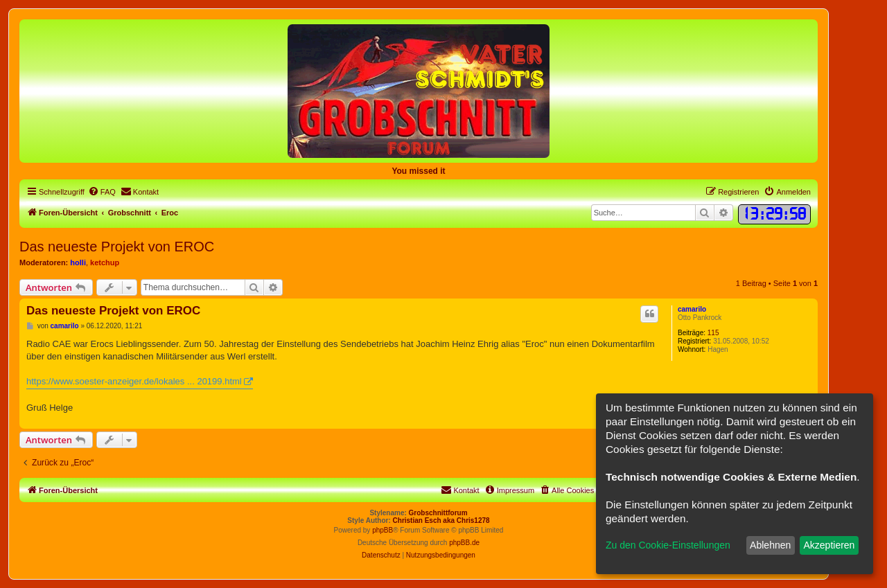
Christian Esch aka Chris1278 (441, 520)
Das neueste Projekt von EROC (117, 247)
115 (713, 333)
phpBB (383, 530)
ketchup (105, 262)
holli (78, 262)
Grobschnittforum (438, 513)
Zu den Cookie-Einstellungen (668, 545)
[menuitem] (102, 192)
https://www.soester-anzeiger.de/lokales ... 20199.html (134, 381)
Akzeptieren (829, 545)
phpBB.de (464, 543)
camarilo (692, 309)
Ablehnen (770, 545)
